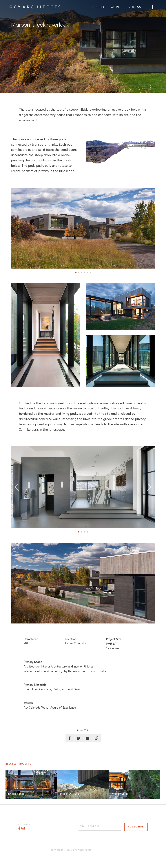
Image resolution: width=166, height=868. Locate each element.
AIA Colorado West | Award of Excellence (50, 708)
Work (115, 7)
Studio (98, 7)
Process (134, 7)
